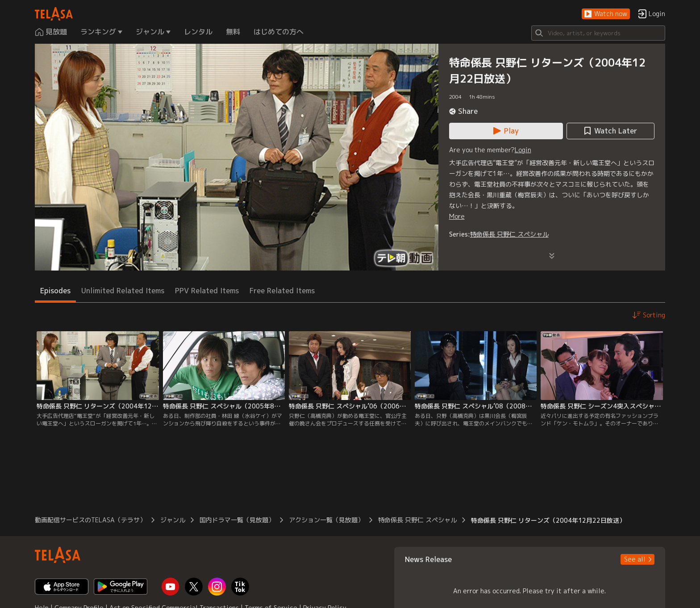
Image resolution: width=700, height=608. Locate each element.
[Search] (598, 33)
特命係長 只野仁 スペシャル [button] (417, 520)
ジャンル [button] (173, 520)
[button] (606, 14)
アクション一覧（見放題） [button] (326, 520)
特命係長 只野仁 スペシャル (509, 234)
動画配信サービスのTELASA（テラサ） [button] (90, 520)
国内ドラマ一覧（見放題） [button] (237, 520)
